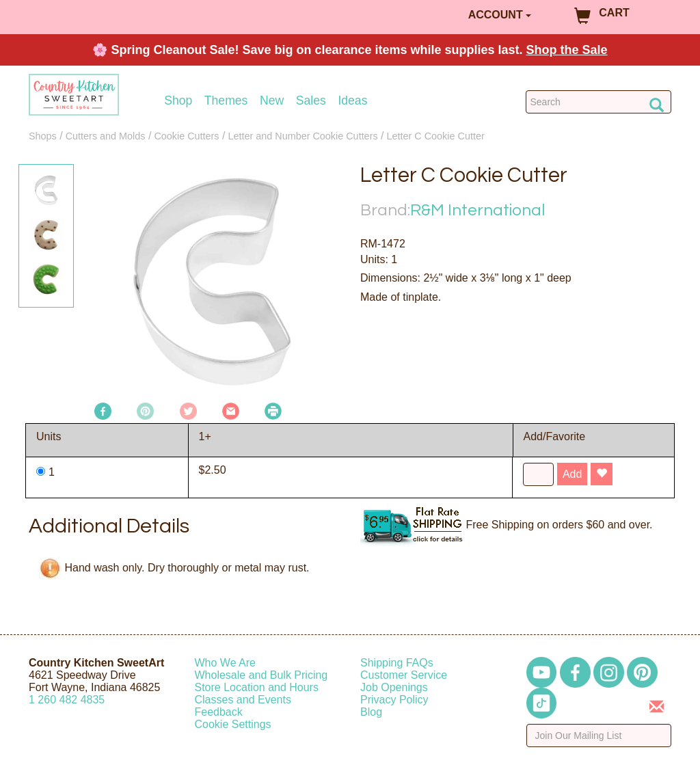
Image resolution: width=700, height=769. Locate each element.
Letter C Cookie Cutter (436, 136)
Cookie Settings (233, 724)
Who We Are (226, 663)
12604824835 (67, 700)
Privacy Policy (394, 700)
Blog (371, 712)
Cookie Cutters (186, 136)
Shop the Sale (567, 50)
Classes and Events (243, 700)
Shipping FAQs (397, 663)
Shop (178, 101)
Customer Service (404, 675)
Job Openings (394, 687)
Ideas (352, 101)
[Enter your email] (599, 736)
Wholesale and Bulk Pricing (261, 675)
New (272, 101)
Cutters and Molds (106, 136)
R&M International (477, 210)
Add (572, 474)
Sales (311, 101)
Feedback (219, 712)
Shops (43, 136)
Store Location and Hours (257, 687)
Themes (226, 101)
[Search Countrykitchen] (598, 102)
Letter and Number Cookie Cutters (302, 136)
